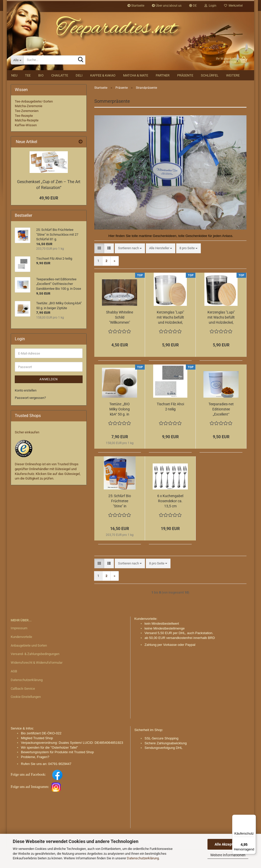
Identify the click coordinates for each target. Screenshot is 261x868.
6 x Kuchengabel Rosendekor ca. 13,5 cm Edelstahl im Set (170, 520)
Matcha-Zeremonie (29, 125)
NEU (14, 95)
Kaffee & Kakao (103, 95)
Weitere (233, 95)
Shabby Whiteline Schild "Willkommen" (120, 336)
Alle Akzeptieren (228, 844)
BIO (41, 95)
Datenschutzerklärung (143, 858)
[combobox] (130, 267)
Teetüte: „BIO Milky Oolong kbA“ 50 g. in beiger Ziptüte (120, 429)
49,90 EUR (49, 217)
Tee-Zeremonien (27, 130)
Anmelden (49, 398)
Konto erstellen (26, 410)
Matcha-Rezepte (27, 139)
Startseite (136, 6)
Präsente (185, 95)
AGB (14, 690)
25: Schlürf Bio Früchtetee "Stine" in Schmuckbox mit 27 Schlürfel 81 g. (120, 520)
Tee (28, 95)
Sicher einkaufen (27, 451)
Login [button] (210, 6)
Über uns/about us (167, 6)
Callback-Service (23, 708)
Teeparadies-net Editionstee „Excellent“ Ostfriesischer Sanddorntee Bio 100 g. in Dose (221, 429)
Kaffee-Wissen (26, 144)
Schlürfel (210, 95)
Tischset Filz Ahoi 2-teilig (170, 426)
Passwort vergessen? (30, 417)
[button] (193, 6)
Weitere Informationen (228, 855)
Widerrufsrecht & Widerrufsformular (37, 682)
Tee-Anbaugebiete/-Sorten (34, 121)
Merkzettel (233, 6)
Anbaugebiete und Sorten (29, 665)
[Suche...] (17, 79)
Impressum (19, 647)
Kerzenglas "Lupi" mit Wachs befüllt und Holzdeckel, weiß (170, 337)
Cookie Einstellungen (26, 716)
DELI (79, 95)
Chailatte (60, 95)
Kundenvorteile (21, 656)
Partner (163, 95)
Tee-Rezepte (24, 135)
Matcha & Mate (136, 95)
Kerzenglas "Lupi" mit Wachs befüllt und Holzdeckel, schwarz (221, 337)
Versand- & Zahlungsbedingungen (35, 673)
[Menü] (253, 818)
